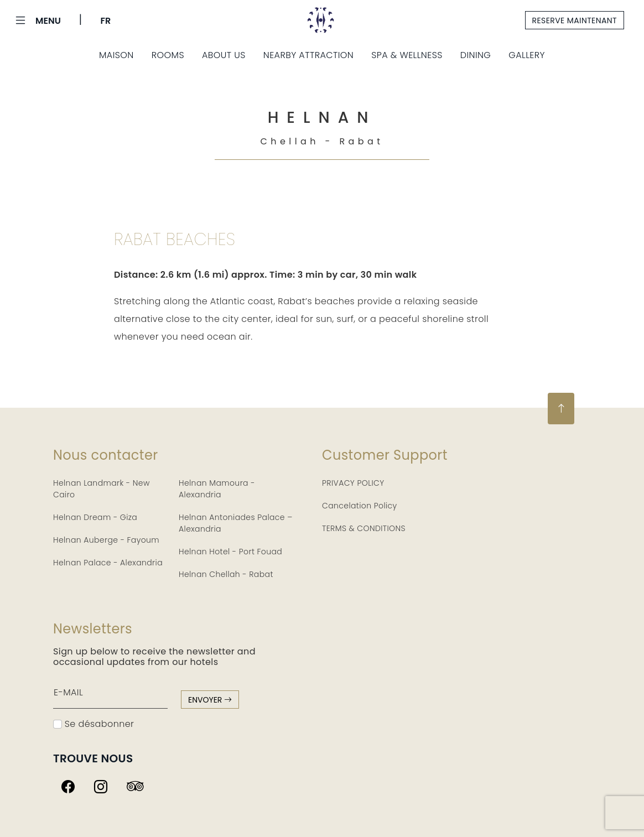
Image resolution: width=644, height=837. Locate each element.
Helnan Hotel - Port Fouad (230, 552)
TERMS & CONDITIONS (364, 528)
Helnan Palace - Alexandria (108, 563)
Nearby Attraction (308, 55)
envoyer (210, 700)
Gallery (527, 55)
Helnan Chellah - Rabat (226, 574)
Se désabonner (94, 724)
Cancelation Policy (360, 506)
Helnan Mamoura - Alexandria (217, 489)
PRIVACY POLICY (353, 483)
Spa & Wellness (407, 55)
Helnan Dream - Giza (95, 517)
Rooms (168, 55)
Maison (116, 55)
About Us (224, 55)
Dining (476, 55)
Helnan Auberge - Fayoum (106, 540)
